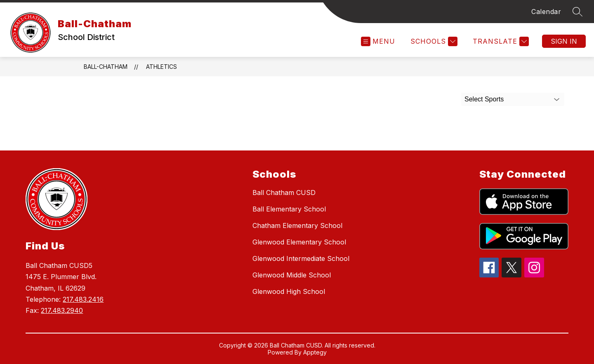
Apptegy (315, 352)
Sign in (564, 41)
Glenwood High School (289, 291)
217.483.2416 (83, 299)
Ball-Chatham (106, 67)
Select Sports (484, 99)
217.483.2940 (62, 310)
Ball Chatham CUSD (284, 193)
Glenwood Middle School (292, 275)
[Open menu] (378, 41)
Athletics (161, 67)
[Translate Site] (500, 41)
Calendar (546, 12)
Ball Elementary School (289, 209)
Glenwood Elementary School (299, 242)
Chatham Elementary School (297, 225)
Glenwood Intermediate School (301, 258)
